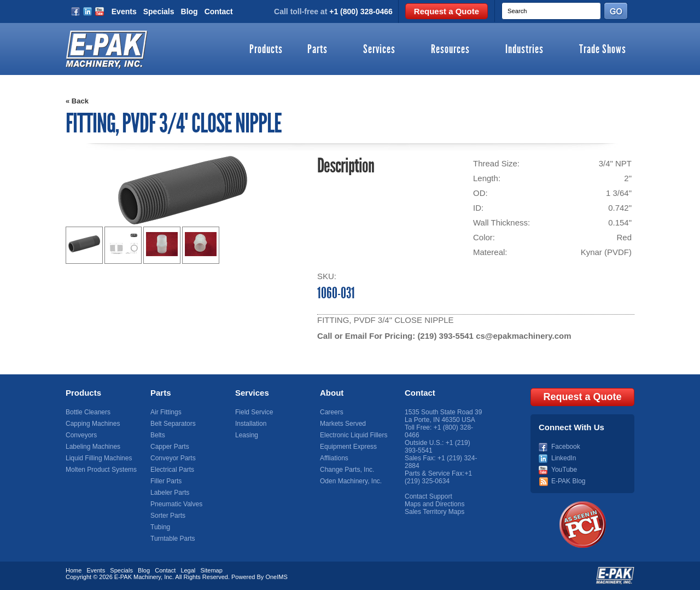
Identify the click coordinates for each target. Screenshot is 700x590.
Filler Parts (166, 481)
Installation (251, 424)
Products (266, 50)
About (332, 393)
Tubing (160, 527)
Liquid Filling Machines (99, 458)
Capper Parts (170, 447)
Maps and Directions (434, 504)
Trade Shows (603, 50)
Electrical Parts (172, 470)
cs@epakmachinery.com (523, 336)
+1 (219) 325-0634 (438, 477)
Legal (188, 570)
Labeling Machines (93, 447)
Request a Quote (447, 11)
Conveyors (81, 435)
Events (124, 11)
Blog (189, 11)
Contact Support (428, 496)
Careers (332, 412)
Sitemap (211, 570)
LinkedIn (564, 458)
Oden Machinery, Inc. (351, 481)
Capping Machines (93, 424)
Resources (450, 50)
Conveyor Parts (173, 458)
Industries (524, 50)
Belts (158, 435)
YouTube (564, 470)
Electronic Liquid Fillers (354, 435)
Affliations (334, 458)
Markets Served (343, 424)
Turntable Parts (173, 539)
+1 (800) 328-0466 (361, 11)
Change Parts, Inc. (347, 470)
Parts (317, 50)
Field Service (254, 412)
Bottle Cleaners (88, 412)
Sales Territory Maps (434, 512)
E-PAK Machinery (138, 577)
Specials (159, 11)
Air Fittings (166, 412)
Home (74, 570)
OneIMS (276, 577)
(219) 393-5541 (445, 336)
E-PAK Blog (568, 481)
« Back (77, 101)
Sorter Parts (168, 516)
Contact (219, 11)
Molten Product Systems (101, 470)
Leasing (247, 435)
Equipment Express (348, 447)
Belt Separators (173, 424)
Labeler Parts (170, 493)
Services (379, 50)
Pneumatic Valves (176, 504)
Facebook (566, 447)
